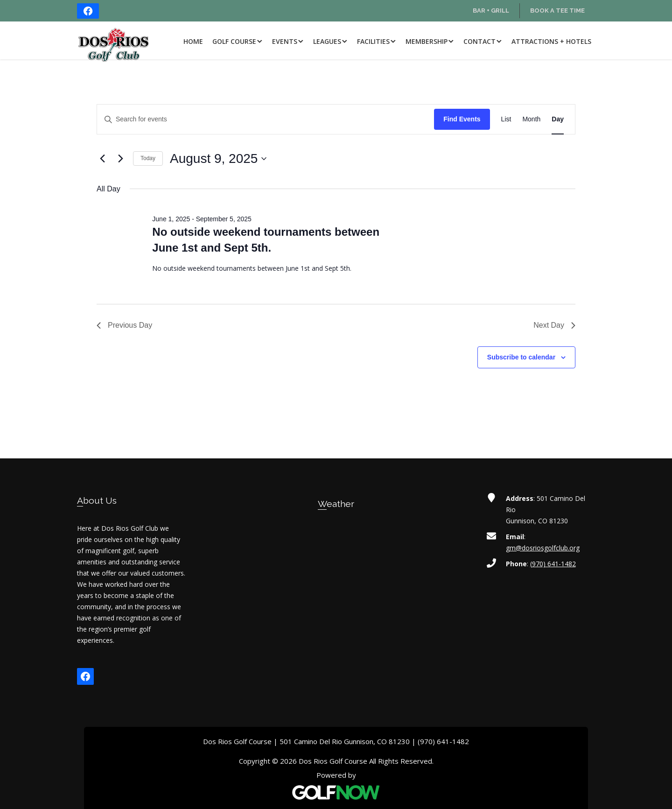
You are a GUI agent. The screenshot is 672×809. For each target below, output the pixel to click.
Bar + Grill (491, 11)
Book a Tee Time (557, 11)
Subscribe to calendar (521, 357)
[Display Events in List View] (506, 119)
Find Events (462, 119)
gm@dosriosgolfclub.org (543, 548)
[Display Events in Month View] (531, 119)
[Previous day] (102, 159)
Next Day (554, 325)
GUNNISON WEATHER (336, 561)
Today (148, 158)
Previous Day (124, 325)
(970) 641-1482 (553, 564)
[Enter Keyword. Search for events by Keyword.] (266, 119)
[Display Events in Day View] (558, 119)
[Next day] (120, 159)
